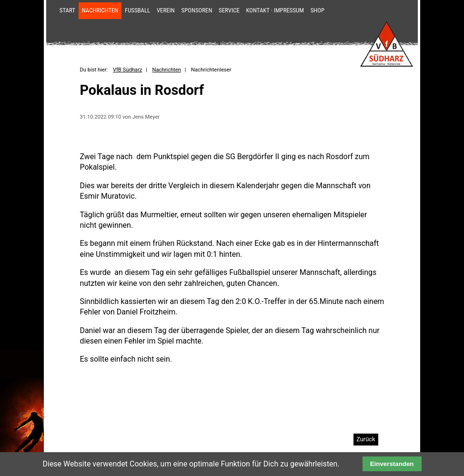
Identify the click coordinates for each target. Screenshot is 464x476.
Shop (318, 10)
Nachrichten (100, 10)
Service (229, 10)
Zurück (366, 439)
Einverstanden (392, 464)
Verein (166, 10)
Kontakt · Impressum (275, 10)
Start (67, 10)
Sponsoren (197, 10)
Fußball (137, 10)
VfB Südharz (127, 70)
